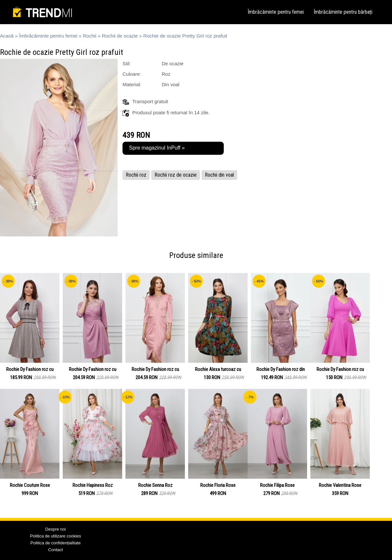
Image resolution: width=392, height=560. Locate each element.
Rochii (90, 36)
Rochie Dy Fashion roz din (281, 369)
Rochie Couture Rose (30, 485)
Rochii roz (136, 175)
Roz (166, 74)
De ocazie (173, 64)
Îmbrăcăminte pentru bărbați (343, 12)
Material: (132, 84)
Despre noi (56, 529)
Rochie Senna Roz (155, 485)
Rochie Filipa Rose (277, 485)
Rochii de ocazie (120, 36)
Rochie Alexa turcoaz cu (218, 369)
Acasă (7, 36)
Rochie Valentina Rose (340, 485)
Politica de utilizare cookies (56, 536)
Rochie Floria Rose (218, 485)
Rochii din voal (219, 175)
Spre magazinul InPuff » (157, 148)
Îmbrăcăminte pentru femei (276, 12)
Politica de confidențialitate (56, 543)
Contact (56, 550)
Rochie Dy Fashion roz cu (30, 369)
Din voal (171, 84)
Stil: (127, 64)
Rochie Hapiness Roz (93, 485)
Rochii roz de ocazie (176, 175)
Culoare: (132, 74)
